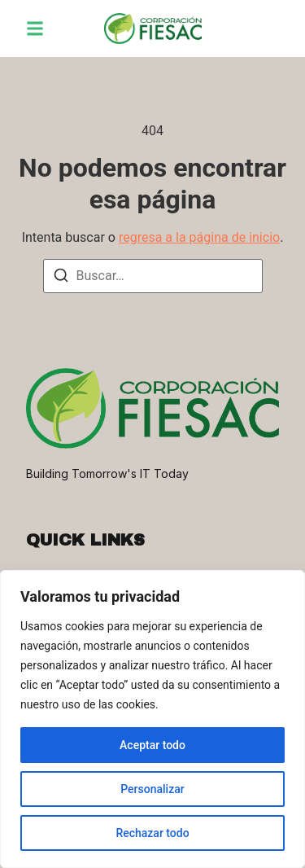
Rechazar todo (152, 833)
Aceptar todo (152, 745)
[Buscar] (61, 278)
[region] (152, 719)
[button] (35, 28)
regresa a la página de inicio (199, 237)
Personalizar (152, 789)
